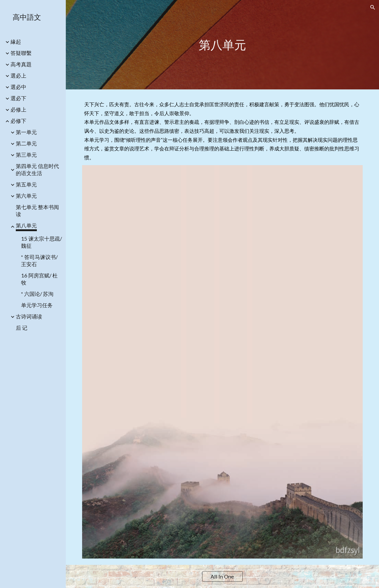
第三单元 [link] (26, 155)
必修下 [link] (18, 121)
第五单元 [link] (26, 184)
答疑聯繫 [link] (21, 53)
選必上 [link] (18, 75)
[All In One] (223, 576)
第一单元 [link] (26, 132)
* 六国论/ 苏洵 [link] (37, 294)
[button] (373, 7)
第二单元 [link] (26, 143)
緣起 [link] (16, 42)
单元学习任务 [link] (37, 305)
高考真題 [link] (21, 64)
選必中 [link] (18, 87)
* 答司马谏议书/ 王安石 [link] (39, 260)
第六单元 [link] (26, 196)
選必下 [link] (18, 98)
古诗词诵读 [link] (29, 316)
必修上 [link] (18, 109)
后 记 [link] (22, 328)
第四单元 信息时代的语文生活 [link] (37, 169)
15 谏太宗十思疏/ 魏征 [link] (41, 242)
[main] (222, 45)
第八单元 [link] (26, 225)
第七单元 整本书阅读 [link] (37, 211)
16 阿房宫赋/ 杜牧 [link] (39, 279)
